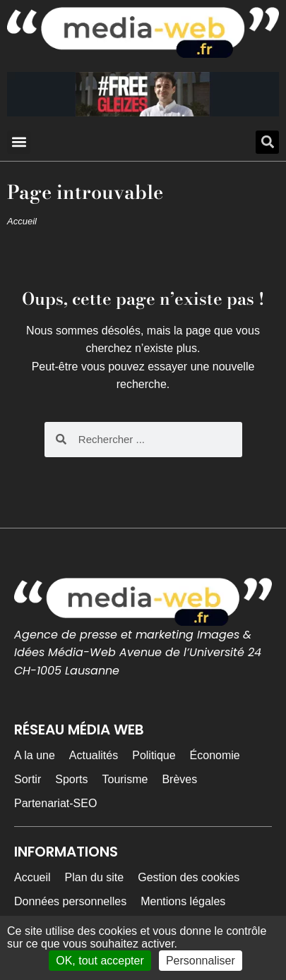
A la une (35, 755)
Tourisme (125, 779)
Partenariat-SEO (55, 803)
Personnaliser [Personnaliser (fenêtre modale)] (201, 961)
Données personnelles (70, 901)
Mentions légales (183, 901)
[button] (19, 142)
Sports (71, 779)
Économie (215, 755)
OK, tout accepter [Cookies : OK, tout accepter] (100, 961)
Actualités (94, 755)
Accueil (22, 221)
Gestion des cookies (189, 877)
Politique (154, 755)
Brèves (179, 779)
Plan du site (95, 877)
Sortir (28, 779)
